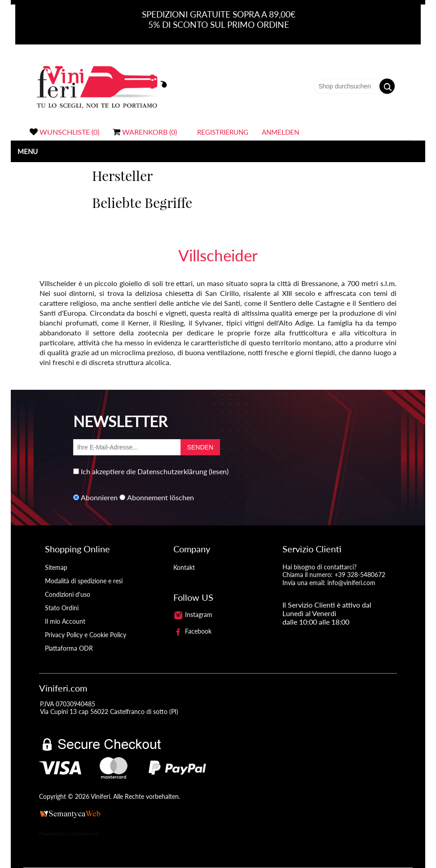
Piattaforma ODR (69, 648)
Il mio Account (65, 621)
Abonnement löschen (161, 497)
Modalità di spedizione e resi (84, 581)
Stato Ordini (62, 608)
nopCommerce (83, 834)
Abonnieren (99, 497)
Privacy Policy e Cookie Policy (86, 635)
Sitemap (56, 567)
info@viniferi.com (351, 583)
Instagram (193, 615)
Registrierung (223, 132)
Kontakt (184, 567)
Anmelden (280, 132)
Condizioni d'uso (68, 594)
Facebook (193, 631)
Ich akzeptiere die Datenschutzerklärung (144, 471)
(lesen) (219, 471)
